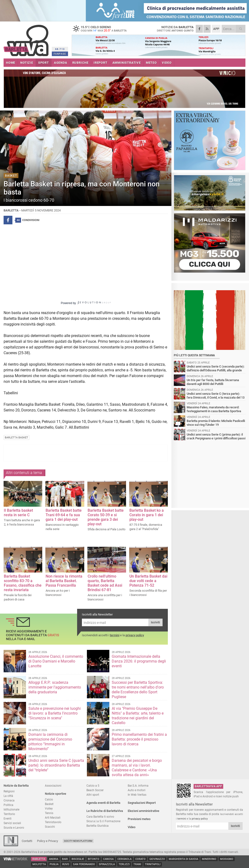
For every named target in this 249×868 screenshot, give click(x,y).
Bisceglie (78, 859)
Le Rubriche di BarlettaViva (105, 811)
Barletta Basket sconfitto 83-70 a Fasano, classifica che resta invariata (23, 583)
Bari (65, 859)
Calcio (49, 799)
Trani (137, 864)
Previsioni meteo (139, 819)
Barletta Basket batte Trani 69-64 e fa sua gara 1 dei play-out (64, 515)
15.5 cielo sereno (101, 29)
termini (115, 635)
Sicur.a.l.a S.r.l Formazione (103, 821)
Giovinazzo (157, 859)
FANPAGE (60, 54)
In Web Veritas (137, 795)
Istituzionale (11, 809)
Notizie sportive (56, 794)
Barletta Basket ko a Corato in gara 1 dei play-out (147, 515)
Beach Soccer (95, 790)
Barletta (39, 859)
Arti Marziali (53, 818)
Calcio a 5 (93, 786)
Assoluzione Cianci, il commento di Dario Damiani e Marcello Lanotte (56, 661)
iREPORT (101, 63)
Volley (49, 808)
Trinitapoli (153, 864)
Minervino (209, 859)
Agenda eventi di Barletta (103, 803)
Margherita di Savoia (183, 859)
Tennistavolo (53, 822)
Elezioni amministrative (143, 811)
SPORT (44, 63)
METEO (151, 63)
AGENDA (61, 63)
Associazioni (53, 786)
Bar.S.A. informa (138, 786)
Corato (140, 859)
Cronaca (9, 800)
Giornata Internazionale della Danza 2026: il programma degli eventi (139, 661)
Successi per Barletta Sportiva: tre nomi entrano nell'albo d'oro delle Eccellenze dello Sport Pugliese (138, 690)
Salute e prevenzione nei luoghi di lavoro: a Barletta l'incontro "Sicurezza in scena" (55, 713)
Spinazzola (107, 864)
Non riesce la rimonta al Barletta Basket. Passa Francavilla (64, 581)
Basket (49, 804)
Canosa (108, 859)
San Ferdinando (84, 864)
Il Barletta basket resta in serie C (18, 513)
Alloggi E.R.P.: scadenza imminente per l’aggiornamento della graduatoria (55, 687)
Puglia (54, 864)
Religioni (9, 791)
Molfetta (39, 864)
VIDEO (167, 63)
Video (132, 827)
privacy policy (135, 635)
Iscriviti (155, 622)
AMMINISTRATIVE (127, 63)
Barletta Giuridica (98, 826)
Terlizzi (124, 864)
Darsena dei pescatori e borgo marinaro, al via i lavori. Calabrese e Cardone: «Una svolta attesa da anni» (137, 768)
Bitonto (94, 859)
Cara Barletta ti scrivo (100, 817)
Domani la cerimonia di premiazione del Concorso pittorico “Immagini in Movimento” (50, 742)
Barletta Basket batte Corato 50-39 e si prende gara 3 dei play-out (106, 517)
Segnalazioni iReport (142, 803)
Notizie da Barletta (16, 786)
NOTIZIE (27, 63)
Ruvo (66, 864)
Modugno (227, 859)
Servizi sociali (12, 823)
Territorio (9, 814)
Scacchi (50, 827)
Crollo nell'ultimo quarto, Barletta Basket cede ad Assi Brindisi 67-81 (105, 583)
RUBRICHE (80, 63)
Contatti (27, 841)
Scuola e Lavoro (14, 828)
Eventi (8, 818)
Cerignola (124, 859)
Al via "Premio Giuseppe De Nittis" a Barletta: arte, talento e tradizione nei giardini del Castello (138, 716)
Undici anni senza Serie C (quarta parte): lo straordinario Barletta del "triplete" (56, 765)
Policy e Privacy (48, 841)
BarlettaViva (27, 39)
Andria (54, 859)
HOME (11, 63)
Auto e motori (137, 790)
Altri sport (93, 795)
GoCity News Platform (78, 841)
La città (8, 796)
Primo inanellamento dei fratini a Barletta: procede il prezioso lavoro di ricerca (139, 739)
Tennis (49, 813)
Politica (8, 805)
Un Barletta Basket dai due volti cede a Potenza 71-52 (148, 581)
